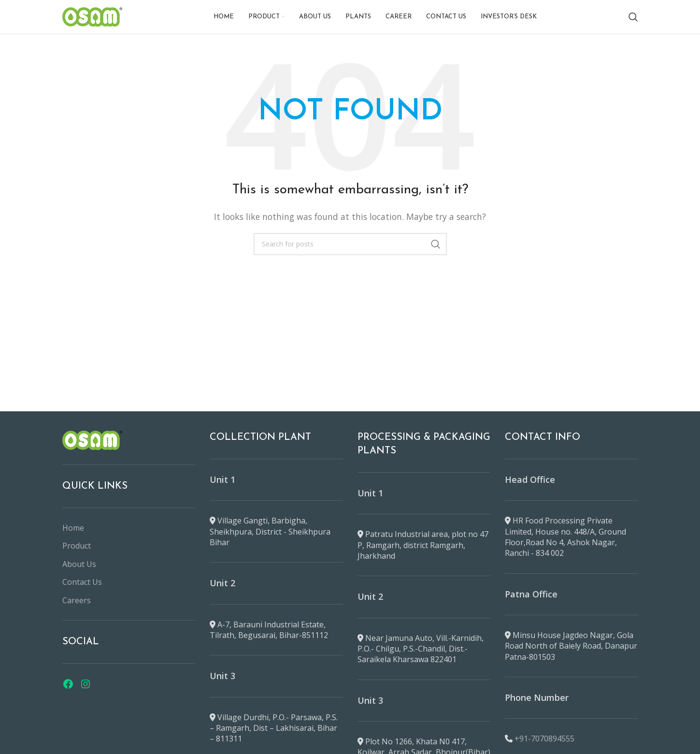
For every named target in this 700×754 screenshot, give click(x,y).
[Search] (633, 17)
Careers (77, 600)
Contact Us (82, 582)
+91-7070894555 (544, 739)
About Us (79, 564)
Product (77, 546)
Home (73, 528)
